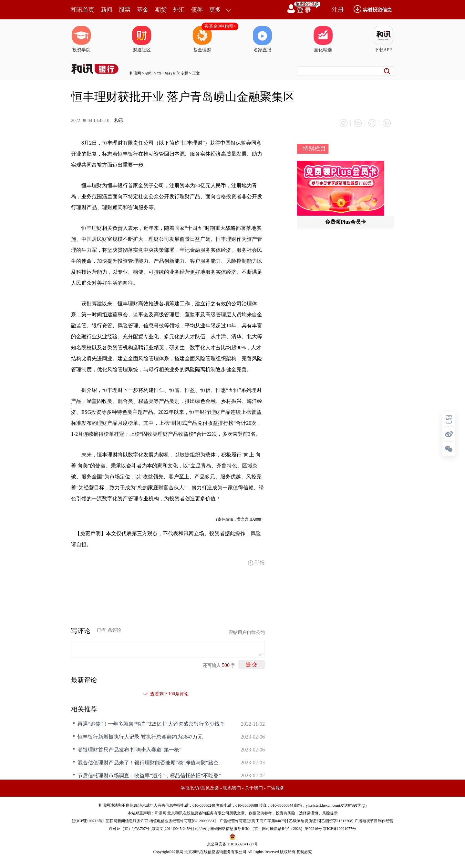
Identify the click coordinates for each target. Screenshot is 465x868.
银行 (149, 73)
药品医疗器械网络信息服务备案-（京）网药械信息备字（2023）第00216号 (258, 828)
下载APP (383, 39)
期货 (161, 10)
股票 (125, 10)
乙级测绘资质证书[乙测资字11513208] (321, 821)
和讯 (119, 121)
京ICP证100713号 (88, 821)
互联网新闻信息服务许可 (127, 821)
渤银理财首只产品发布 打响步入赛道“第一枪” (129, 749)
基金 (143, 10)
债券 (197, 10)
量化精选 (323, 39)
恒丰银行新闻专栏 (173, 73)
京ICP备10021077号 (340, 828)
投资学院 (81, 39)
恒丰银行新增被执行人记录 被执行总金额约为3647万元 (140, 736)
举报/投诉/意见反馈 (200, 788)
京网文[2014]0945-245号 (172, 828)
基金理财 (202, 39)
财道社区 (142, 39)
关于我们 (254, 788)
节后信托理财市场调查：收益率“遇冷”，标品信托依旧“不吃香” (149, 775)
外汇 (179, 10)
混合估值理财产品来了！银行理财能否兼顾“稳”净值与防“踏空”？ (152, 762)
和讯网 (135, 73)
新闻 (107, 10)
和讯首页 (83, 10)
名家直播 (263, 39)
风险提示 (330, 813)
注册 (338, 10)
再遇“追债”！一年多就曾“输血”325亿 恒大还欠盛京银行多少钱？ (151, 724)
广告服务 (275, 788)
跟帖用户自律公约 (247, 632)
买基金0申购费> (220, 26)
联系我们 (232, 788)
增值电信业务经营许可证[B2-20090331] (182, 821)
